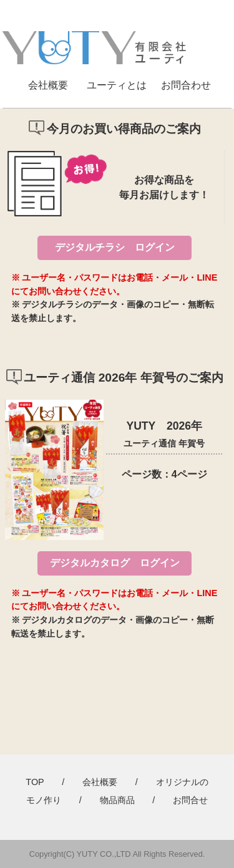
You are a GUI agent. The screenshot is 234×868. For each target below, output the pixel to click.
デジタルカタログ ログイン (115, 563)
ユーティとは (117, 85)
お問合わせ (186, 85)
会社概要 (48, 85)
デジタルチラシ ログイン (115, 247)
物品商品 (117, 800)
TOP (35, 782)
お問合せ (190, 800)
